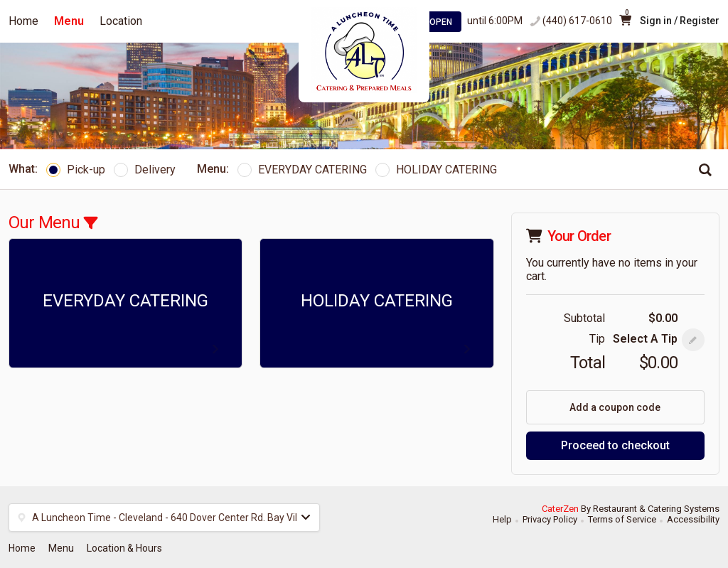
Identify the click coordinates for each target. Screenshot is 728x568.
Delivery (145, 170)
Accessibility (693, 519)
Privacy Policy (550, 519)
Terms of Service (622, 519)
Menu (69, 21)
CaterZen (560, 509)
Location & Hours (124, 548)
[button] (693, 340)
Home (23, 21)
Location (121, 21)
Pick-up (76, 170)
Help (502, 519)
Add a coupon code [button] (615, 407)
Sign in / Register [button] (680, 21)
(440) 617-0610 (577, 21)
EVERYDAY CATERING (302, 170)
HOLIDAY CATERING (436, 170)
